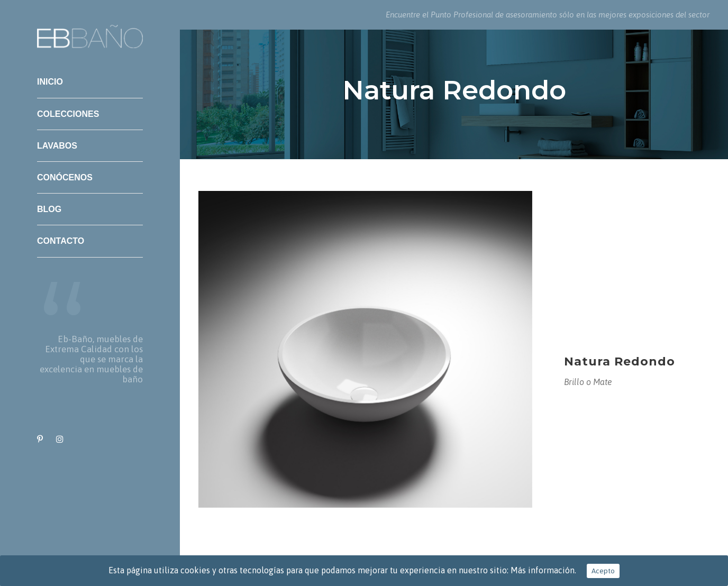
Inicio (50, 82)
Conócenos (65, 177)
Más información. (543, 570)
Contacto (61, 241)
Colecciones (68, 114)
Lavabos (57, 146)
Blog (49, 209)
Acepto (603, 571)
